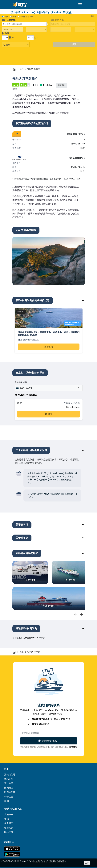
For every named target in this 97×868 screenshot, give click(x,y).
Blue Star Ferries (76, 134)
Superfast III (50, 606)
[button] (49, 388)
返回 (6, 17)
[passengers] (75, 614)
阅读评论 (61, 85)
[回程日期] (61, 29)
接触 (6, 819)
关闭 (87, 863)
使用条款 (9, 828)
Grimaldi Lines (77, 158)
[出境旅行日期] (12, 29)
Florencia (70, 580)
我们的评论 (10, 792)
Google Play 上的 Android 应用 (12, 854)
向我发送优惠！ (48, 741)
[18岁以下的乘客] (30, 38)
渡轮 (7, 769)
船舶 (6, 801)
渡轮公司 (9, 779)
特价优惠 (9, 797)
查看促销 (49, 347)
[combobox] (24, 24)
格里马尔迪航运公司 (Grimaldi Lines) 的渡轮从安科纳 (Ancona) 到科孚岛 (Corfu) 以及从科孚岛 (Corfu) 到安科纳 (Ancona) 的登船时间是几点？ (51, 478)
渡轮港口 (9, 788)
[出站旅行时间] (36, 30)
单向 (14, 17)
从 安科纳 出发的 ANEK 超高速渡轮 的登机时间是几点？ (50, 495)
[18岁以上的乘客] (5, 38)
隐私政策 (73, 747)
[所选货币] (16, 45)
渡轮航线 (9, 783)
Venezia (30, 580)
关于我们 (9, 823)
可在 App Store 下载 (12, 849)
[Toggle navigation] (80, 5)
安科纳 (67, 403)
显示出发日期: (21, 382)
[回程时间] (85, 30)
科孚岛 (77, 403)
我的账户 (9, 814)
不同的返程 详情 (27, 17)
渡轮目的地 (10, 775)
